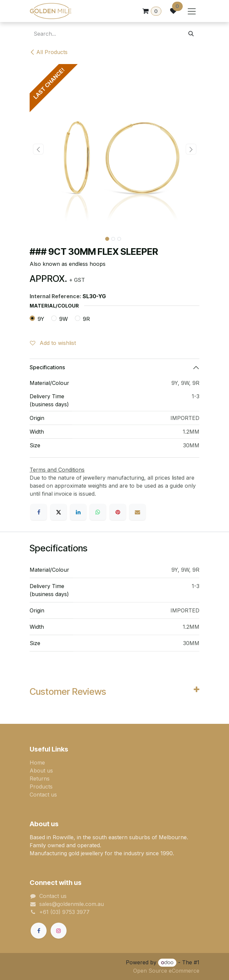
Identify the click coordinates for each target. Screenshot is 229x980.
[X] (59, 512)
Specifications (47, 367)
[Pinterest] (118, 512)
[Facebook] (39, 512)
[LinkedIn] (78, 512)
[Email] (137, 512)
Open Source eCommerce (166, 971)
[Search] (191, 34)
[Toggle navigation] (192, 11)
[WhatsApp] (98, 512)
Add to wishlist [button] (53, 343)
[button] (38, 149)
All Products (49, 52)
